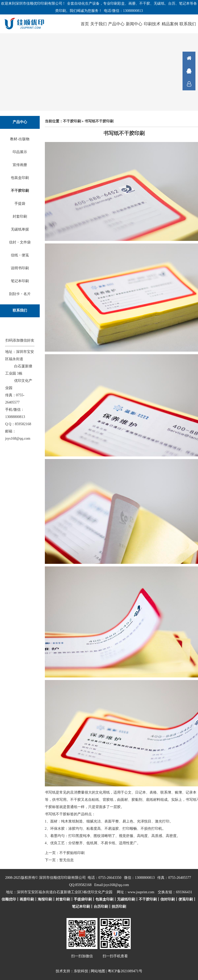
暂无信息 (67, 860)
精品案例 (170, 24)
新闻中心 (134, 24)
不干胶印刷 (20, 191)
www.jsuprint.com (141, 892)
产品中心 (116, 24)
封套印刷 (20, 216)
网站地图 (98, 971)
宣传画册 (20, 165)
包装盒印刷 (20, 178)
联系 (189, 84)
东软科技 (81, 971)
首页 (85, 24)
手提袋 (20, 204)
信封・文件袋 (20, 242)
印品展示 (20, 152)
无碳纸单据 (20, 229)
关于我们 (98, 24)
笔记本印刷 (20, 281)
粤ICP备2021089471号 (125, 971)
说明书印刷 (20, 268)
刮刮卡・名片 (20, 294)
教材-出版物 (20, 139)
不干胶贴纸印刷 (72, 853)
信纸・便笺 (20, 255)
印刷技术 (152, 24)
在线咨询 (189, 71)
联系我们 (188, 24)
